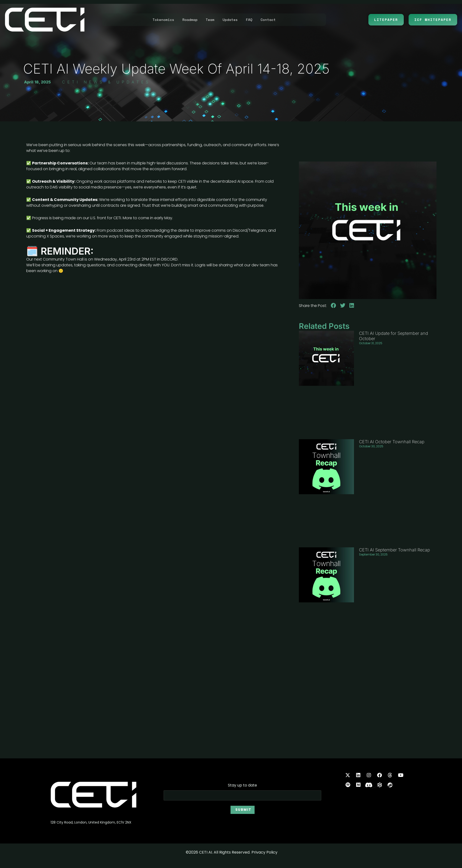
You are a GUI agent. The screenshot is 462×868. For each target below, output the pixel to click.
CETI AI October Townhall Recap (392, 442)
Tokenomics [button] (163, 20)
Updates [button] (230, 20)
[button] (334, 306)
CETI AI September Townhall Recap (395, 550)
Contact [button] (268, 20)
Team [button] (210, 20)
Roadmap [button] (190, 20)
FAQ (249, 20)
